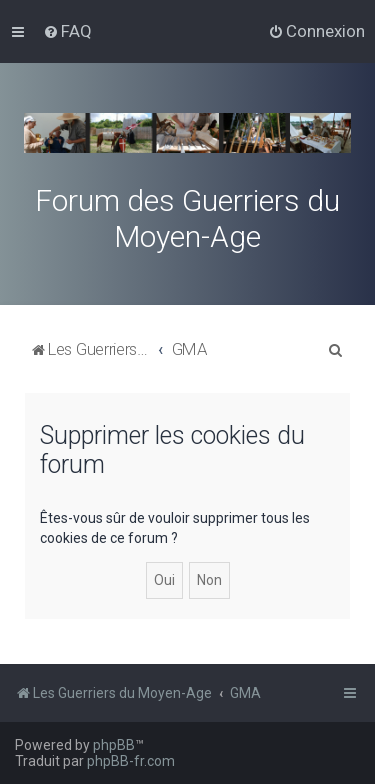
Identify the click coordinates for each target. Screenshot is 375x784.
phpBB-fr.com (131, 761)
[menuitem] (67, 31)
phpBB (114, 745)
